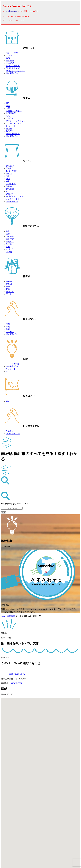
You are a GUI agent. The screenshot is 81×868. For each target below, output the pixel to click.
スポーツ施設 (12, 172)
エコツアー (11, 240)
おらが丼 (10, 132)
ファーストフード (14, 124)
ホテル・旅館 (12, 54)
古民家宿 (10, 64)
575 (4, 17)
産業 (8, 330)
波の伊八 (10, 195)
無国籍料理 (11, 114)
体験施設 (10, 187)
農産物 (9, 285)
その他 (9, 129)
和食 (8, 104)
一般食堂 (10, 119)
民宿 (8, 59)
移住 (8, 372)
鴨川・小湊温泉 (13, 66)
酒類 (8, 287)
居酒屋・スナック (14, 111)
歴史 (8, 327)
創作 (8, 247)
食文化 (9, 245)
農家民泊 (10, 61)
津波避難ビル (12, 74)
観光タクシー (12, 402)
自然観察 (10, 237)
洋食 (8, 106)
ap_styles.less (11, 11)
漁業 (8, 235)
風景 (8, 177)
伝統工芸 (10, 292)
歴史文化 (10, 169)
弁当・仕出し (12, 127)
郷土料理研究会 (13, 134)
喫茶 (8, 117)
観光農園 (10, 190)
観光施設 (10, 167)
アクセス (10, 332)
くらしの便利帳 (13, 365)
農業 (8, 232)
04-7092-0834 (16, 684)
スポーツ (10, 250)
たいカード (11, 370)
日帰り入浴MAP (13, 69)
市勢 (8, 325)
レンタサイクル (13, 200)
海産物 (9, 282)
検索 (4, 514)
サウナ (9, 192)
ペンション (11, 56)
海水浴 (9, 174)
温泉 (8, 182)
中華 (8, 109)
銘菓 (8, 290)
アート (9, 295)
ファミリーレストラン (16, 122)
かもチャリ (11, 432)
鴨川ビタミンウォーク (16, 71)
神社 (8, 179)
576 (4, 21)
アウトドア (11, 184)
